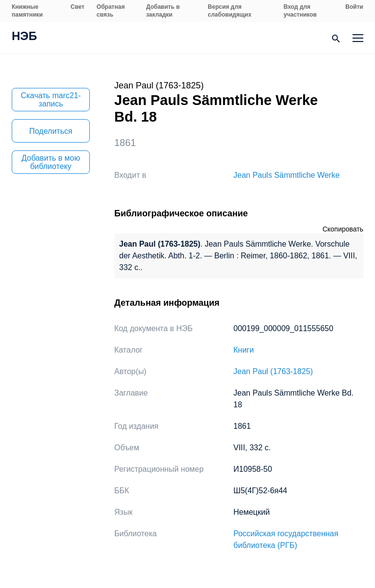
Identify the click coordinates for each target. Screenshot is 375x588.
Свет (78, 7)
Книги (244, 350)
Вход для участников (300, 11)
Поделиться (51, 131)
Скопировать (343, 229)
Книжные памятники (27, 11)
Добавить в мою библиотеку (51, 162)
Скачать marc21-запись (51, 100)
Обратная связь (111, 11)
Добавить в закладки (163, 11)
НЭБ (24, 37)
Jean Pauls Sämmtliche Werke (287, 175)
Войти (354, 7)
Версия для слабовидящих (230, 11)
